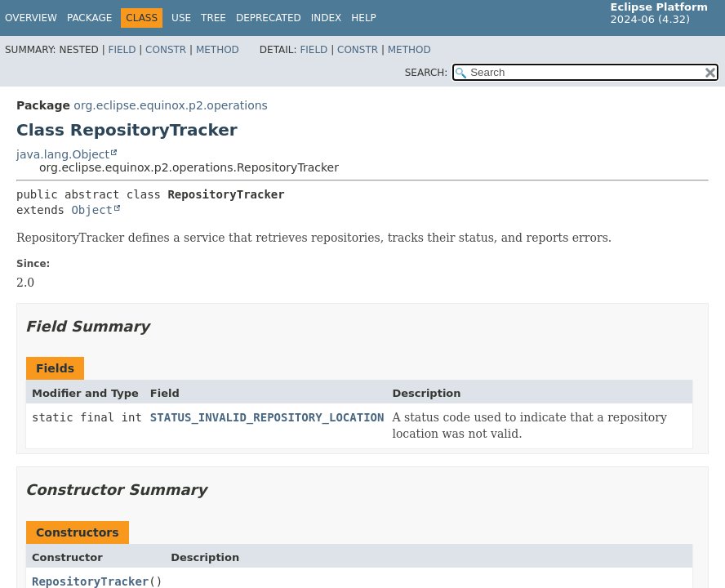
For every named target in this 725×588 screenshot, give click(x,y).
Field (122, 50)
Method (218, 50)
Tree (213, 18)
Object (92, 210)
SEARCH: (427, 73)
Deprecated (269, 18)
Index (327, 18)
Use (181, 18)
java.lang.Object (63, 154)
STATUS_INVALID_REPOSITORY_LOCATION (267, 417)
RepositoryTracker (90, 581)
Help (364, 18)
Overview (31, 18)
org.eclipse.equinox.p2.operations (171, 105)
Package (89, 18)
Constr (166, 50)
